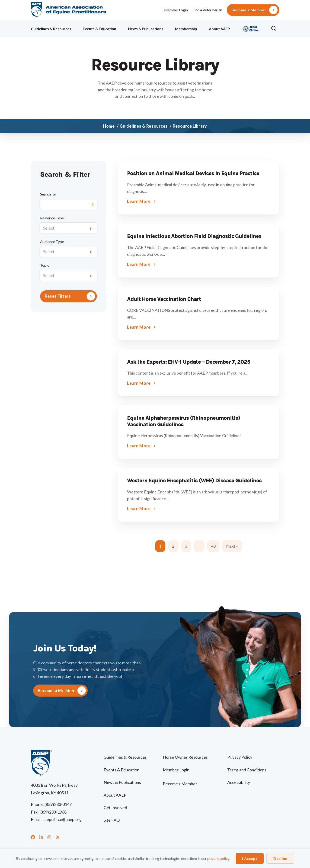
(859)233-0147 (58, 804)
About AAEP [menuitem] (219, 29)
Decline (280, 858)
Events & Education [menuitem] (99, 29)
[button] (275, 28)
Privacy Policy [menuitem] (240, 757)
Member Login (176, 10)
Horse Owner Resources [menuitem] (185, 757)
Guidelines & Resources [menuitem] (51, 29)
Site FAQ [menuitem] (112, 820)
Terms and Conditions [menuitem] (247, 770)
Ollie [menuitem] (251, 28)
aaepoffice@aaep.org (62, 819)
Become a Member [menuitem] (249, 10)
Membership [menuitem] (186, 29)
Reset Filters (58, 296)
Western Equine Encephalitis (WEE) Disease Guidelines (194, 481)
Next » (232, 546)
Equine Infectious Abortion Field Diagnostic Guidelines (194, 236)
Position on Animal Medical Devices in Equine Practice (193, 173)
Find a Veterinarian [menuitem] (207, 10)
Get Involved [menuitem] (115, 808)
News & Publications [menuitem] (146, 29)
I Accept (250, 858)
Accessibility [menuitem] (239, 782)
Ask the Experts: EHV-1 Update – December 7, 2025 (189, 362)
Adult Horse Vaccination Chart (164, 299)
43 (213, 546)
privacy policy (218, 858)
